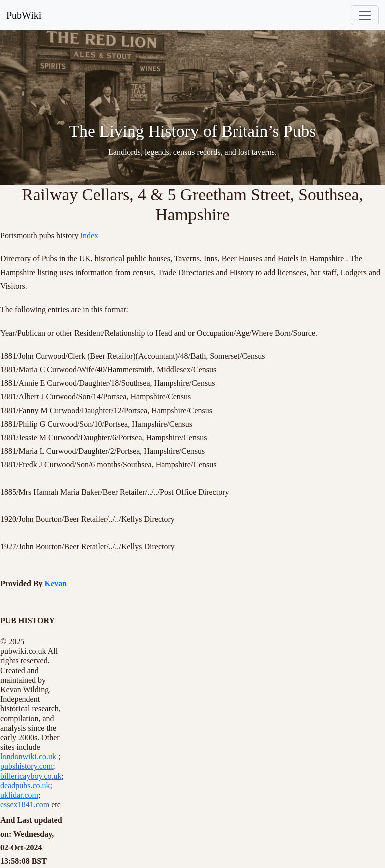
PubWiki (24, 15)
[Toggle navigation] (365, 15)
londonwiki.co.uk (29, 757)
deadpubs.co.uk (25, 786)
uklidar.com (19, 795)
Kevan (56, 583)
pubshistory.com (26, 766)
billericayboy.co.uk (31, 776)
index (89, 236)
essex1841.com (25, 805)
